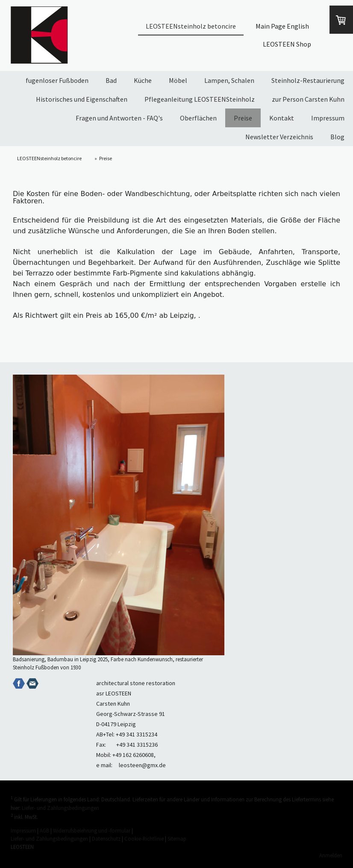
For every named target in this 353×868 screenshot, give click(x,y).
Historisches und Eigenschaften (82, 99)
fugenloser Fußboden (57, 80)
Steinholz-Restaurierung (308, 80)
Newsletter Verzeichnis (279, 137)
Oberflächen (198, 118)
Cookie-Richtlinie (144, 839)
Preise (243, 118)
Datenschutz (106, 839)
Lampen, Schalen (229, 80)
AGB (44, 830)
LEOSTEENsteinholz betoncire (191, 26)
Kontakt (282, 118)
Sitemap (177, 839)
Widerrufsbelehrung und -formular (92, 830)
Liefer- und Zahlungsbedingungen (60, 808)
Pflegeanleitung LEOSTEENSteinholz (200, 99)
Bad (111, 80)
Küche (143, 80)
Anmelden (331, 855)
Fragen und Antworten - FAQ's (119, 118)
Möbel (178, 80)
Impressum (328, 118)
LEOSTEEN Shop (287, 44)
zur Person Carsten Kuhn (308, 99)
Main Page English (282, 26)
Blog (337, 137)
